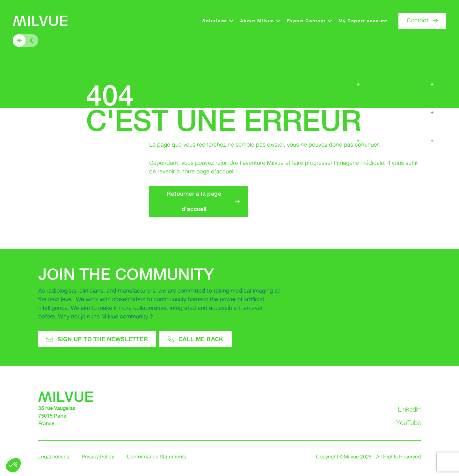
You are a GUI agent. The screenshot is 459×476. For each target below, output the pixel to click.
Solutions (215, 21)
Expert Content (306, 21)
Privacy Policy (98, 457)
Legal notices (54, 457)
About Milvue (257, 21)
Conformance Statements (157, 457)
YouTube (408, 423)
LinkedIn (409, 409)
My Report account (363, 21)
